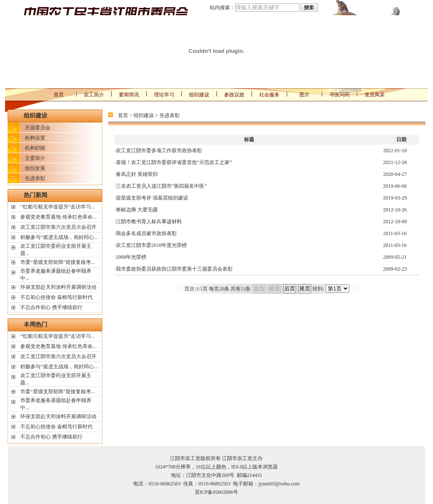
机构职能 (35, 148)
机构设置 (35, 138)
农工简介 (94, 95)
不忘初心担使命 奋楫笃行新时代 (56, 297)
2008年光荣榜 (131, 257)
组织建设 (199, 95)
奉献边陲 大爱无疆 (137, 210)
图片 (304, 95)
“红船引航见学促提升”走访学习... (58, 207)
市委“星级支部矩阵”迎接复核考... (58, 262)
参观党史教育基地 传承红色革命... (58, 217)
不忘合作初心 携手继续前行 (51, 307)
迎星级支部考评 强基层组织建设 (152, 198)
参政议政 (234, 95)
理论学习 (164, 95)
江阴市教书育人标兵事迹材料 (149, 222)
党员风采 (375, 95)
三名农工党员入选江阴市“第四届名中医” (161, 186)
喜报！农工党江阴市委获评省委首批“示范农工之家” (174, 162)
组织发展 (35, 168)
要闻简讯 (129, 95)
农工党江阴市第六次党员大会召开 (58, 227)
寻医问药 (340, 95)
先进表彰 (35, 178)
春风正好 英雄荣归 (137, 174)
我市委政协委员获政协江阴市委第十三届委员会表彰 (174, 269)
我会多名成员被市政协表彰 (146, 233)
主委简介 (35, 158)
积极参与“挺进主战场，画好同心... (59, 237)
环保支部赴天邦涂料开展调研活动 (58, 287)
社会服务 (269, 95)
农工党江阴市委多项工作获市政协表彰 (159, 151)
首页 (59, 95)
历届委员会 (38, 128)
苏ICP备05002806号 (217, 492)
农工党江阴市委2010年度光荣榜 (151, 245)
